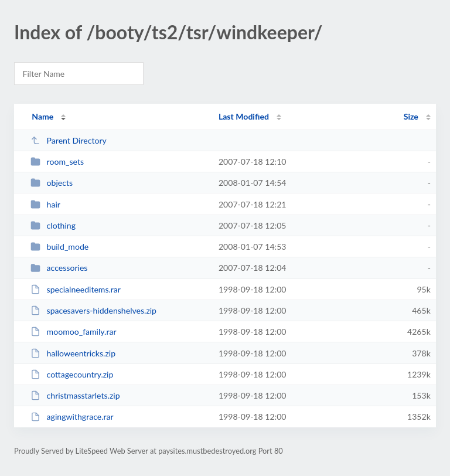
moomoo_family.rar (73, 331)
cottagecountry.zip (72, 374)
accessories (59, 268)
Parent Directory (69, 140)
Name (42, 116)
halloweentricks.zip (73, 353)
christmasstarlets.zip (75, 395)
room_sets (57, 161)
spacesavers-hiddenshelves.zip (93, 310)
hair (45, 204)
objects (52, 183)
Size (411, 116)
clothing (53, 225)
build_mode (59, 246)
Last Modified (244, 116)
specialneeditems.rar (76, 289)
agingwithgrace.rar (72, 416)
